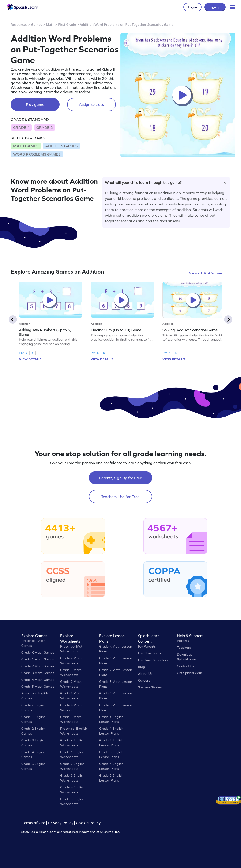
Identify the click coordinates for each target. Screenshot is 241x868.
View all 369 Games (206, 273)
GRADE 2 (45, 127)
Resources (19, 25)
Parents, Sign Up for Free (120, 478)
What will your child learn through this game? (166, 182)
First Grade (67, 25)
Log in (192, 7)
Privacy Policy (61, 823)
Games (37, 25)
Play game (35, 104)
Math (50, 25)
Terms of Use (34, 823)
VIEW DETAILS (30, 359)
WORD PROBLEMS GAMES (37, 154)
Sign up (215, 7)
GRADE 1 (21, 127)
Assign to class (91, 104)
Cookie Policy (88, 823)
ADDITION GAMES (61, 146)
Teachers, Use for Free (120, 497)
